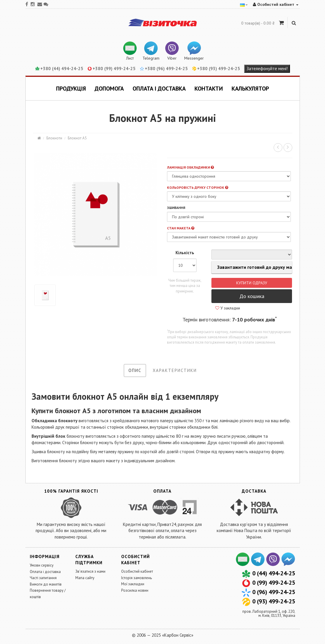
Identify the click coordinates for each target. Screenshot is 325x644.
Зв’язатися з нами (90, 571)
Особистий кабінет (137, 571)
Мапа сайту (85, 578)
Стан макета (181, 228)
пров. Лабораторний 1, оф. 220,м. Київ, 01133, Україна (269, 613)
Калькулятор (250, 89)
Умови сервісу (42, 565)
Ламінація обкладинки (190, 167)
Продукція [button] (71, 89)
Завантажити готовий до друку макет (252, 267)
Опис (135, 370)
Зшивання (176, 208)
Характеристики (175, 370)
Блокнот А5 (77, 138)
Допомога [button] (109, 89)
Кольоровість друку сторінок (198, 187)
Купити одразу (252, 283)
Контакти (209, 89)
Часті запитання (43, 578)
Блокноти (54, 138)
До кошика (252, 296)
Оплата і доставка (159, 89)
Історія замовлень (137, 578)
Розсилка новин (135, 590)
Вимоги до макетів (46, 584)
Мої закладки (133, 584)
